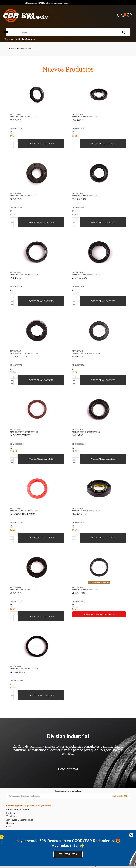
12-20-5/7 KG (79, 199)
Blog (8, 827)
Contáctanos (12, 816)
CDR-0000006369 (79, 444)
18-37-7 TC (16, 199)
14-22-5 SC (78, 435)
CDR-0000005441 (17, 129)
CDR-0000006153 (17, 602)
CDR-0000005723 (79, 602)
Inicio (11, 49)
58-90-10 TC (78, 357)
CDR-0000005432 (17, 208)
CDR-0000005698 (17, 680)
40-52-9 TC (16, 278)
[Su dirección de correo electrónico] (58, 796)
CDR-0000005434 (79, 208)
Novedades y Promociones (19, 820)
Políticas (10, 813)
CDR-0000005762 (79, 523)
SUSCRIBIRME (120, 796)
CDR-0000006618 (17, 444)
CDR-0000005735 (17, 523)
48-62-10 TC (78, 593)
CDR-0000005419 (17, 286)
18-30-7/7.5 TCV (18, 357)
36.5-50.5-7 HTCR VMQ (22, 514)
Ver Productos (68, 854)
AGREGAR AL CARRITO (41, 144)
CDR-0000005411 (79, 286)
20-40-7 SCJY (79, 514)
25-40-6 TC (78, 120)
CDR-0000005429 (17, 365)
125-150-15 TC (18, 672)
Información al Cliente (17, 809)
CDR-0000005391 (79, 365)
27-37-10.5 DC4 (80, 278)
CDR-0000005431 (79, 129)
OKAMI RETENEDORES (28, 117)
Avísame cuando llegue (99, 614)
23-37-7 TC (16, 593)
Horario (10, 823)
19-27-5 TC (16, 120)
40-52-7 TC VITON (20, 435)
